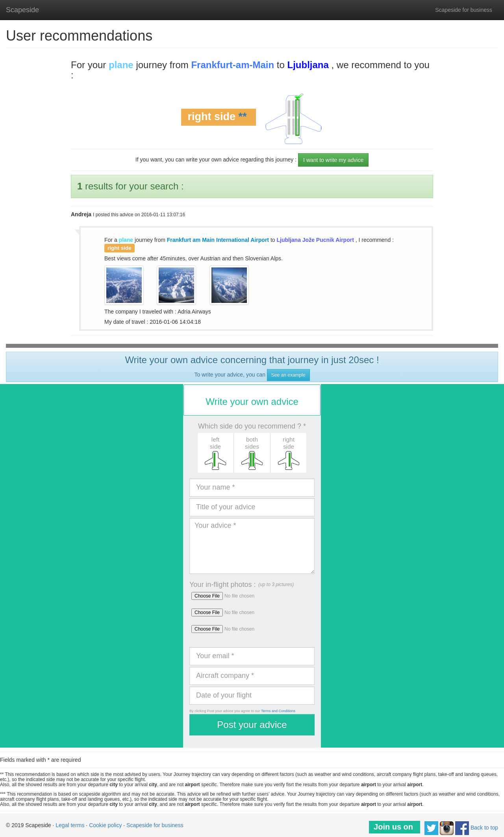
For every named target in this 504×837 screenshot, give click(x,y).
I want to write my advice (333, 160)
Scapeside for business (464, 10)
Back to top (484, 828)
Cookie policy (105, 825)
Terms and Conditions (278, 711)
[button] (215, 453)
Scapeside (22, 10)
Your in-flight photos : (222, 585)
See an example (288, 375)
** (243, 117)
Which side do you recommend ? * (252, 426)
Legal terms (70, 825)
